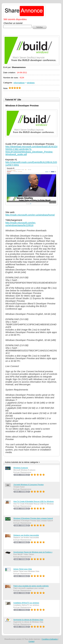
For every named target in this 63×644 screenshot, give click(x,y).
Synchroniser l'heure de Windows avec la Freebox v (33, 552)
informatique (19, 83)
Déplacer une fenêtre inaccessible (26, 535)
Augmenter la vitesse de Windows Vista (28, 620)
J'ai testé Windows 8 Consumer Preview (28, 485)
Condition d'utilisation (50, 639)
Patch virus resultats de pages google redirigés (31, 586)
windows (31, 83)
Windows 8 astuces (21, 468)
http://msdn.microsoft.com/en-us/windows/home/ (30, 215)
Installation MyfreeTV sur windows (26, 603)
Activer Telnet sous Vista (23, 569)
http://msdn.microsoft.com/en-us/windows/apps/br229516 (21, 224)
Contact (32, 641)
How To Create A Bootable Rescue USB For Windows (34, 501)
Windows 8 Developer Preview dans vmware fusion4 (33, 518)
